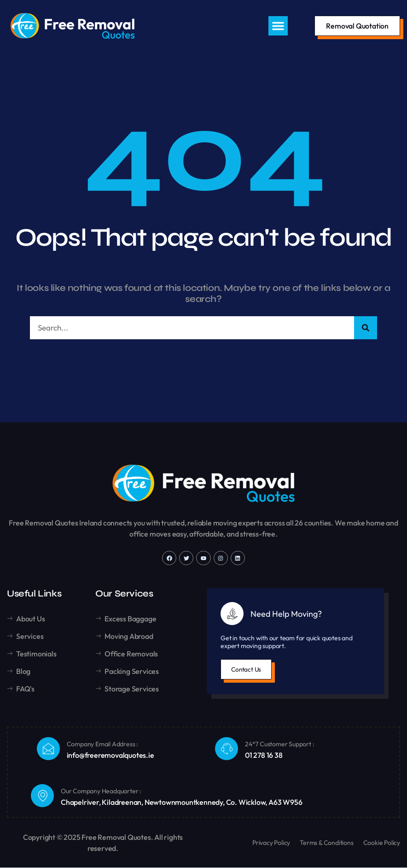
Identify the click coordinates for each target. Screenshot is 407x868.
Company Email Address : (102, 745)
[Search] (366, 328)
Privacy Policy (271, 843)
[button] (278, 26)
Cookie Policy (382, 843)
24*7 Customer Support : (279, 745)
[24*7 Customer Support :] (227, 749)
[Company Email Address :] (48, 749)
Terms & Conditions (326, 843)
